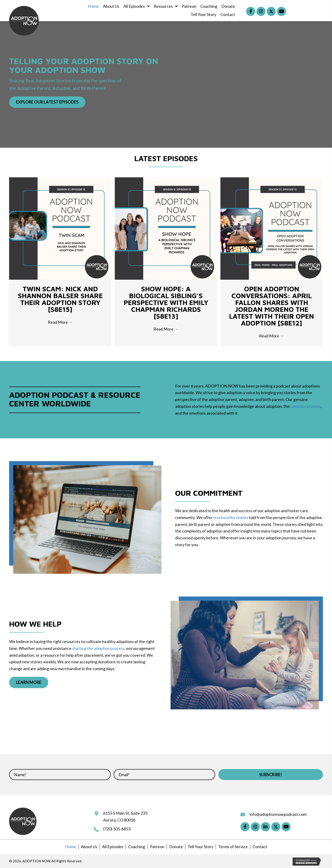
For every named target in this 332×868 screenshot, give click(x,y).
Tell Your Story (200, 847)
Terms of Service (233, 847)
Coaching (137, 847)
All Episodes (113, 847)
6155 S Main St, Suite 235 (125, 813)
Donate (176, 847)
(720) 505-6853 (117, 829)
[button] (251, 11)
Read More (60, 322)
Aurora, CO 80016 (119, 820)
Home (71, 847)
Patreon (157, 847)
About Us (89, 847)
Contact (260, 847)
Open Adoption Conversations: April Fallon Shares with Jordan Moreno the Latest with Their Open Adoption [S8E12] (272, 306)
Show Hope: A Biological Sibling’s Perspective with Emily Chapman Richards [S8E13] (166, 302)
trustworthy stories (231, 517)
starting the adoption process (98, 648)
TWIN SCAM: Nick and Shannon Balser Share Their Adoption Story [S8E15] (60, 299)
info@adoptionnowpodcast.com (278, 814)
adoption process (306, 406)
